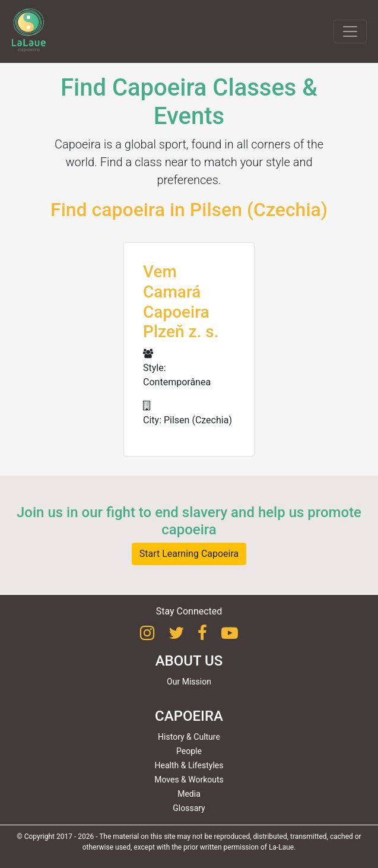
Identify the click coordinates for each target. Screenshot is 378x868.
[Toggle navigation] (350, 31)
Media (189, 794)
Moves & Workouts (189, 780)
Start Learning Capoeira (189, 554)
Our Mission (189, 682)
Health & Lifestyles (189, 765)
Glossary (189, 808)
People (189, 751)
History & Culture (189, 737)
